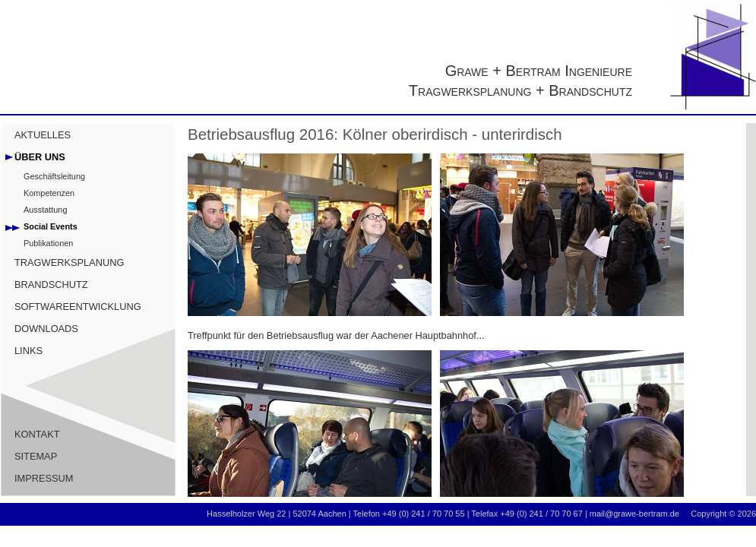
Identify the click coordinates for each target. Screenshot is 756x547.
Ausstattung (45, 210)
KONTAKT (37, 434)
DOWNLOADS (46, 329)
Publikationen (48, 243)
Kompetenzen (49, 193)
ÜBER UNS (40, 157)
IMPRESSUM (44, 478)
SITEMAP (36, 456)
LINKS (28, 351)
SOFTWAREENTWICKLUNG (78, 307)
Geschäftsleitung (54, 176)
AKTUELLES (43, 135)
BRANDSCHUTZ (51, 285)
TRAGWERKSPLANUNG (69, 262)
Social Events (51, 226)
